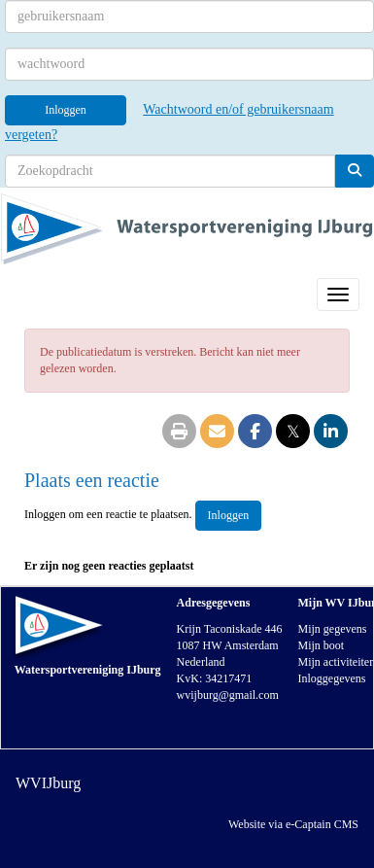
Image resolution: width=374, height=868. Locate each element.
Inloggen (66, 110)
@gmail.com (228, 695)
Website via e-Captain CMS (293, 824)
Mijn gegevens (332, 629)
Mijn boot (321, 645)
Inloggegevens (331, 678)
